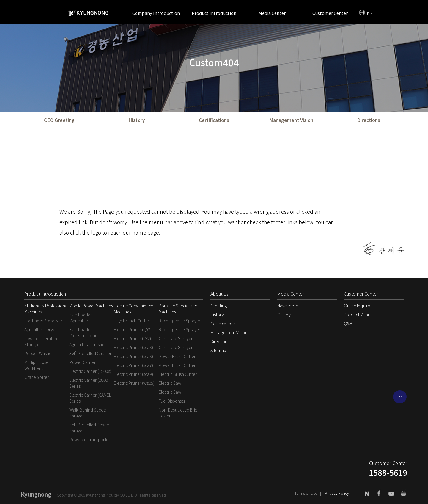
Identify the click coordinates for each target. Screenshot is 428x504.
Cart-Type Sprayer (176, 338)
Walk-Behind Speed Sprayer (88, 413)
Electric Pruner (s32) (132, 338)
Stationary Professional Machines (46, 309)
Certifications (214, 120)
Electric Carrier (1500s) (90, 371)
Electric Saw (170, 383)
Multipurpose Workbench (36, 365)
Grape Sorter (37, 377)
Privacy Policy (337, 493)
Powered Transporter (90, 439)
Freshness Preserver (43, 321)
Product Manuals (360, 315)
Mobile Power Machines (91, 306)
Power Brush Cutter (177, 356)
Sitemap (218, 350)
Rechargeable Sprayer (180, 321)
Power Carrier (82, 362)
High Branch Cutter (132, 321)
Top (400, 397)
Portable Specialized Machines (178, 309)
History (137, 120)
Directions (369, 120)
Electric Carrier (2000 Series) (89, 383)
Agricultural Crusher (88, 344)
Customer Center (330, 13)
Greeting (219, 306)
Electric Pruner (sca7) (133, 365)
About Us (219, 294)
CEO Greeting (59, 120)
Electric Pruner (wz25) (134, 383)
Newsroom (288, 306)
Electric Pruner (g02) (133, 329)
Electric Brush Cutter (178, 374)
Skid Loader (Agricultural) (81, 318)
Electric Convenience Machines (133, 309)
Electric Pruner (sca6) (133, 356)
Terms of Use (306, 493)
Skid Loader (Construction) (83, 332)
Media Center (272, 13)
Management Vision (291, 120)
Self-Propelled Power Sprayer (89, 428)
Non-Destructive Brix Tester (178, 413)
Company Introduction (156, 13)
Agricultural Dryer (41, 329)
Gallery (284, 315)
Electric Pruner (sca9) (133, 374)
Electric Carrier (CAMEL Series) (90, 398)
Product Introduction (214, 13)
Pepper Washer (39, 353)
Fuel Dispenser (172, 401)
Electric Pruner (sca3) (133, 347)
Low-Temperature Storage (41, 341)
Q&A (348, 324)
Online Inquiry (357, 306)
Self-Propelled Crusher (90, 353)
